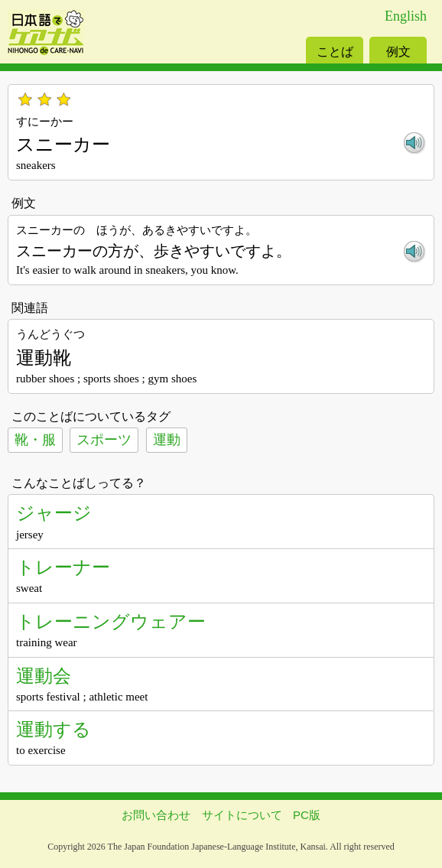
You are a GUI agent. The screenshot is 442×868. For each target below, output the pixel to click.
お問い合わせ (156, 815)
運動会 (44, 676)
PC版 (307, 815)
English (406, 16)
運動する (54, 729)
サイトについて (242, 815)
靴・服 (35, 440)
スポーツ (104, 440)
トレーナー (63, 567)
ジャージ (54, 513)
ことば (335, 52)
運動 (167, 440)
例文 (398, 52)
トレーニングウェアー (111, 621)
